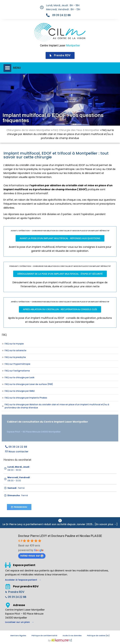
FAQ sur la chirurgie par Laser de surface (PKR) (29, 384)
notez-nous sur (32, 556)
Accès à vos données (72, 636)
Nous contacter (18, 452)
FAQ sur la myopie (14, 344)
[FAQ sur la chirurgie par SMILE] (3, 391)
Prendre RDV (16, 592)
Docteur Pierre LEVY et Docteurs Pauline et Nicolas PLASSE (60, 536)
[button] (7, 68)
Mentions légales (18, 636)
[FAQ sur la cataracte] (3, 351)
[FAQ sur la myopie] (3, 344)
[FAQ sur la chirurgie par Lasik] (3, 378)
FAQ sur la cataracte (16, 350)
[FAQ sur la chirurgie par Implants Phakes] (3, 398)
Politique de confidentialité (44, 636)
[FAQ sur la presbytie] (3, 357)
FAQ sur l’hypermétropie (18, 364)
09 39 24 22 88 (61, 15)
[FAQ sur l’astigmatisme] (3, 371)
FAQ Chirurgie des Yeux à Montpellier (76, 130)
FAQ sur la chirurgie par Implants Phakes (26, 398)
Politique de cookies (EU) (98, 636)
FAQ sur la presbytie (15, 357)
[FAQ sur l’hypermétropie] (3, 364)
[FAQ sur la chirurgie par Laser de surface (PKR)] (3, 384)
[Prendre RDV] (6, 592)
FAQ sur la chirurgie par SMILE (20, 391)
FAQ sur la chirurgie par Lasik (20, 377)
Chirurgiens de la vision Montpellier (29, 130)
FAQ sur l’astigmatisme (17, 371)
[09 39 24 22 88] (48, 15)
